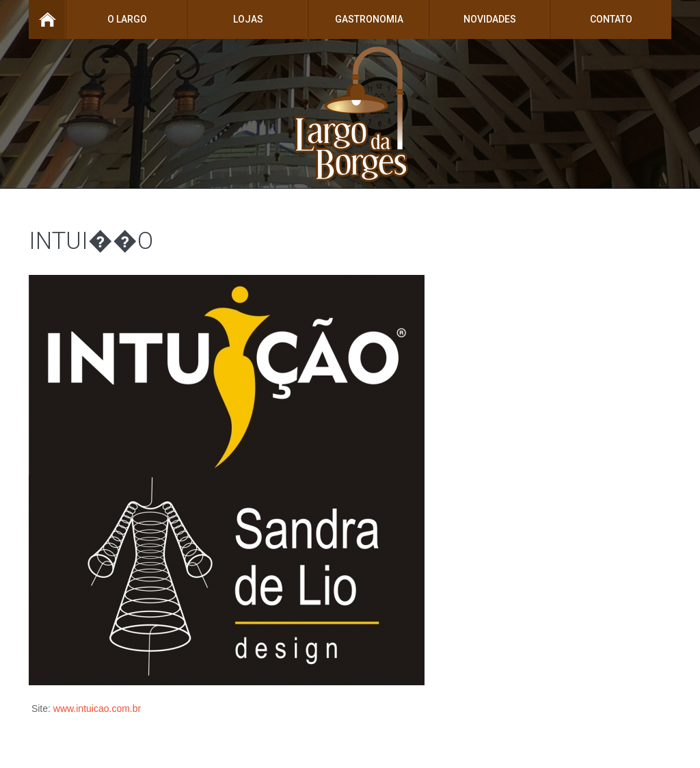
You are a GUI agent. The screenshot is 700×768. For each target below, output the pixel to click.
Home (48, 19)
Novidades (490, 19)
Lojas (248, 19)
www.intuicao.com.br (97, 709)
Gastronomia (369, 19)
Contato (611, 19)
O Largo (127, 19)
